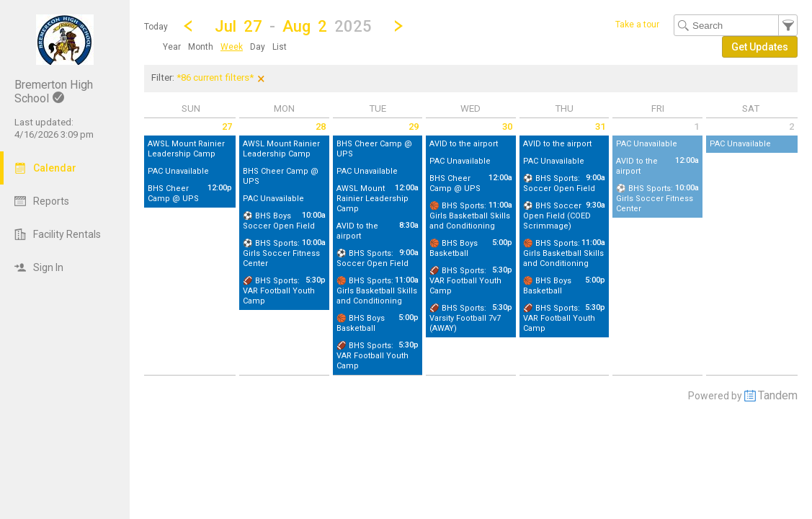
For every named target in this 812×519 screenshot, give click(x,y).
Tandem (778, 395)
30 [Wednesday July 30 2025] (507, 127)
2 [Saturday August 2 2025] (791, 127)
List (280, 47)
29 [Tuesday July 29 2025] (414, 127)
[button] (293, 26)
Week (232, 47)
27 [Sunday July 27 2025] (227, 127)
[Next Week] (398, 26)
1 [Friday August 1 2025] (696, 127)
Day (258, 47)
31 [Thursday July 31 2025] (600, 127)
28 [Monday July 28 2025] (321, 127)
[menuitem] (172, 47)
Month (201, 47)
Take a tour (637, 25)
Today (156, 27)
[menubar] (225, 47)
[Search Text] (736, 25)
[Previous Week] (188, 26)
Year (172, 47)
